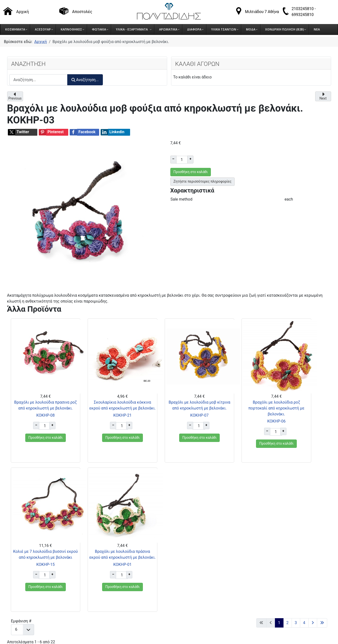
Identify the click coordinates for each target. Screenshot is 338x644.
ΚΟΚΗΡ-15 (250, 427)
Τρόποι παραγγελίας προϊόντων (260, 540)
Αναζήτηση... (85, 80)
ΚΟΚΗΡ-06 (196, 427)
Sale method (182, 199)
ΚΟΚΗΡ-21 (88, 427)
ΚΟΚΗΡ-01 (304, 427)
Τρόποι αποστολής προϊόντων (258, 547)
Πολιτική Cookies (247, 565)
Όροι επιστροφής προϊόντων (257, 553)
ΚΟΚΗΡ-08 (34, 427)
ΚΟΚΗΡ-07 (142, 427)
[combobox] (38, 80)
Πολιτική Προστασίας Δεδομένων (262, 559)
